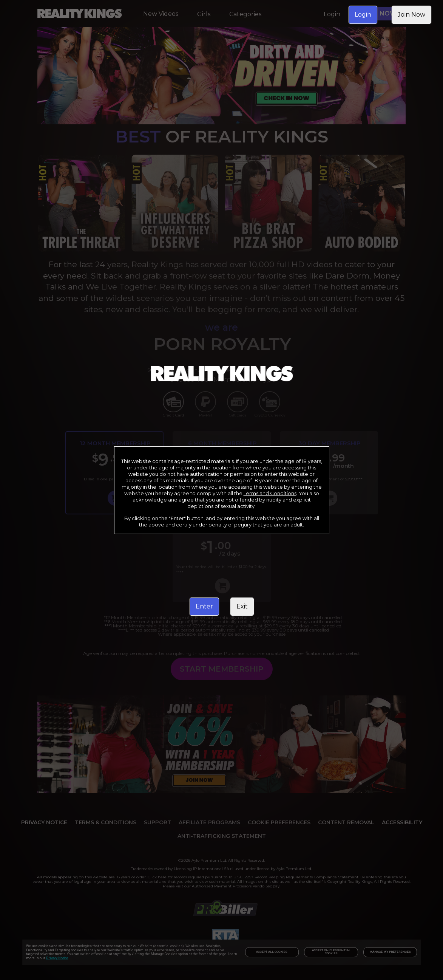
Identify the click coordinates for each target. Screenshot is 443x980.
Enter (204, 606)
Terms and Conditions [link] (270, 493)
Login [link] (363, 15)
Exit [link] (242, 606)
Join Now (411, 15)
